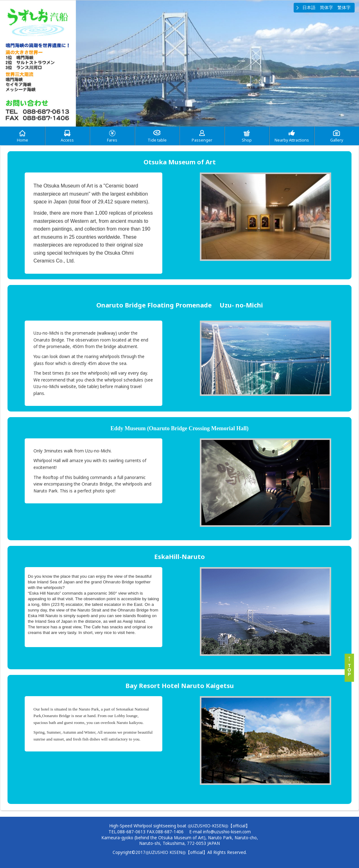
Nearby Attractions (292, 140)
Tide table (157, 140)
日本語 (309, 7)
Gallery (337, 140)
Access (67, 140)
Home (23, 140)
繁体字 (344, 7)
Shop (247, 140)
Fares (112, 140)
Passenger (202, 140)
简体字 (326, 7)
